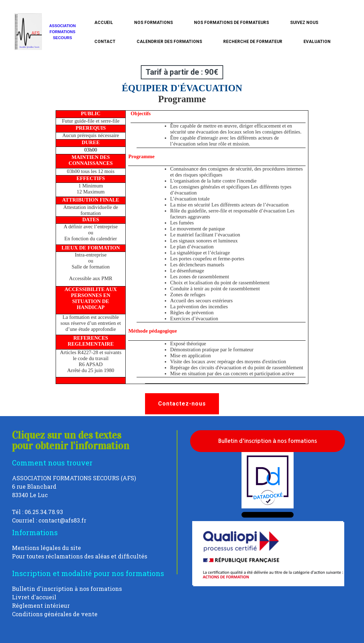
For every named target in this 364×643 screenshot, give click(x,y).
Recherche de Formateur (253, 42)
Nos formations (153, 23)
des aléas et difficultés (116, 556)
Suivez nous (304, 23)
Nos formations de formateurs (231, 23)
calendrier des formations (169, 42)
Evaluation (317, 42)
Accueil (104, 23)
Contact (105, 42)
